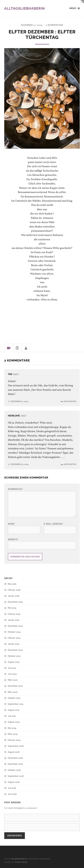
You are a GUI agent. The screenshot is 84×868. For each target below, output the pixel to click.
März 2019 (13, 734)
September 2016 (16, 776)
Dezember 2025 (15, 602)
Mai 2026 (12, 584)
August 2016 (14, 782)
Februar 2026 (14, 590)
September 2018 (16, 746)
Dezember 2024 (15, 626)
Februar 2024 (14, 638)
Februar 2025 (14, 614)
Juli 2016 (12, 788)
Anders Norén (21, 862)
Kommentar (16, 489)
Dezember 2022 (15, 686)
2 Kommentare (55, 25)
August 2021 (14, 710)
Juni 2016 (12, 794)
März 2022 (13, 692)
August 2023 (14, 662)
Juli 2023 (12, 668)
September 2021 (16, 704)
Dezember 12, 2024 (32, 25)
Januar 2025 (14, 620)
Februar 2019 (14, 740)
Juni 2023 (12, 674)
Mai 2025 (12, 608)
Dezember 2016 (15, 758)
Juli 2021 (12, 716)
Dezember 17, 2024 (19, 401)
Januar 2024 (14, 644)
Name (12, 524)
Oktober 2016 (14, 770)
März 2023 (13, 680)
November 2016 (15, 764)
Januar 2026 (14, 596)
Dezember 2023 (15, 650)
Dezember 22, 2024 (20, 464)
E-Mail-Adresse (54, 524)
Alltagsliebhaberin (25, 8)
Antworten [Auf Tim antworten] (70, 401)
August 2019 (14, 722)
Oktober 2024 (14, 632)
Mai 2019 (12, 728)
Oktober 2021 (14, 698)
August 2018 (14, 752)
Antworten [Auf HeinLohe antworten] (70, 464)
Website (13, 539)
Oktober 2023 (14, 656)
